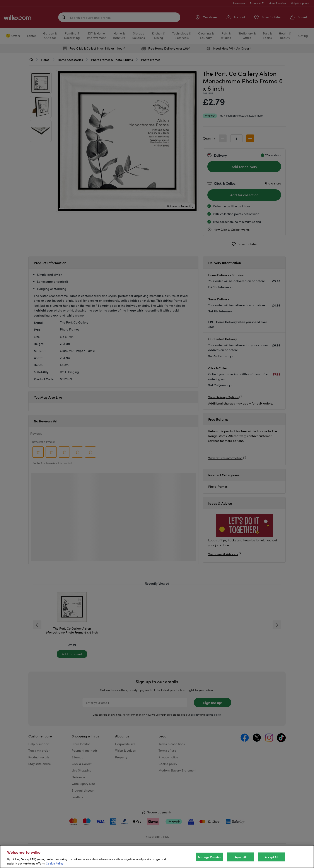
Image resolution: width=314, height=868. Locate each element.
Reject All (240, 857)
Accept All (271, 857)
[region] (157, 857)
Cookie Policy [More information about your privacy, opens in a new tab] (55, 863)
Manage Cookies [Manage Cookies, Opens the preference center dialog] (209, 857)
